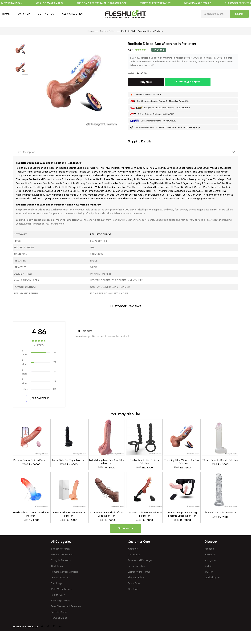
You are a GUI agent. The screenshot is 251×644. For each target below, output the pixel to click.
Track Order (134, 583)
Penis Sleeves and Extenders (66, 606)
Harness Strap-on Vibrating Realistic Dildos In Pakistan (182, 514)
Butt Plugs (57, 583)
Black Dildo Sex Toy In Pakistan (69, 460)
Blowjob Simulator (61, 560)
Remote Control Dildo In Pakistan (31, 460)
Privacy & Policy (136, 566)
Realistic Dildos (101, 234)
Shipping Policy (136, 578)
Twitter (209, 572)
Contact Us (46, 14)
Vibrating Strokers (61, 601)
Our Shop (24, 14)
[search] (215, 14)
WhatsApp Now (188, 82)
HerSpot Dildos (59, 618)
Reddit (208, 566)
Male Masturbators (61, 589)
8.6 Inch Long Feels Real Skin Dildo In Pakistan (107, 462)
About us (133, 549)
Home (6, 14)
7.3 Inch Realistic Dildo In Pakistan (220, 460)
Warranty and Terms (139, 572)
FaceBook (210, 555)
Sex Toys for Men (60, 549)
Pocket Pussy (58, 595)
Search (239, 14)
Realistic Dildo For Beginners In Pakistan (69, 514)
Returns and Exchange (140, 560)
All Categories (73, 14)
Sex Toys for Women (62, 555)
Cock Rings (57, 566)
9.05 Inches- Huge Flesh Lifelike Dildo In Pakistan (107, 514)
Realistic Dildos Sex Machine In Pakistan (40, 205)
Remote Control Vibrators (65, 572)
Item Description (26, 152)
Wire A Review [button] (39, 398)
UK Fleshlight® (212, 578)
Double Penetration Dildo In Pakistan (144, 462)
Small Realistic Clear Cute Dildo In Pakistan (31, 514)
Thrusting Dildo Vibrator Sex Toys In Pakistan (182, 462)
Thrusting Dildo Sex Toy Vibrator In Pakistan (144, 514)
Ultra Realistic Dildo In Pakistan (220, 513)
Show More (126, 528)
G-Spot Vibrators (60, 578)
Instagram (210, 560)
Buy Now (146, 82)
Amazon (209, 549)
